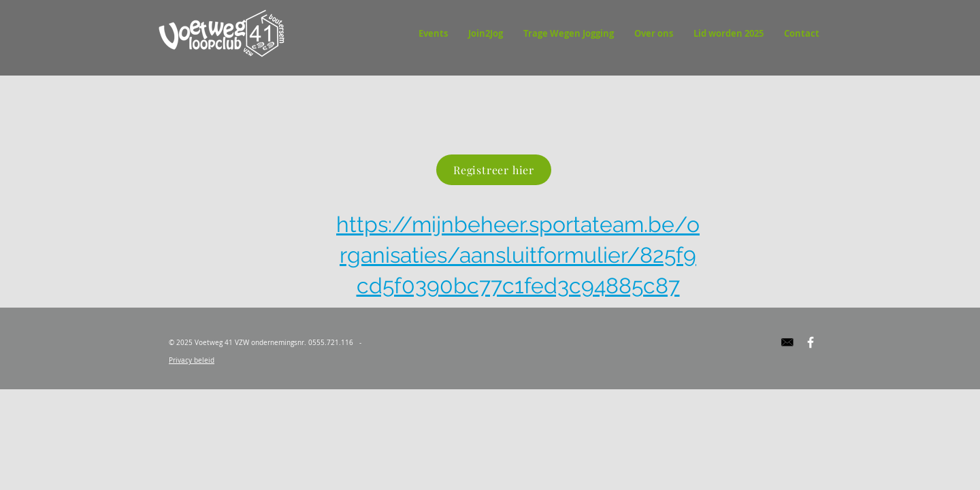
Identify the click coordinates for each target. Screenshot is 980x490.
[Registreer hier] (494, 170)
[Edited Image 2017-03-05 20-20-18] (787, 342)
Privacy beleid (192, 360)
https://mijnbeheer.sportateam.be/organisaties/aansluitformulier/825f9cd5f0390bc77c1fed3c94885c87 (518, 255)
